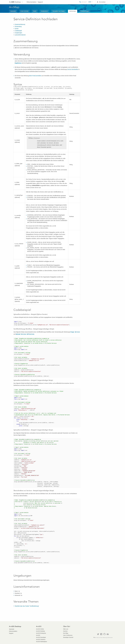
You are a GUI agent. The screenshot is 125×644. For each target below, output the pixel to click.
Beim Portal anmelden (35, 76)
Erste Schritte (24, 11)
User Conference (68, 635)
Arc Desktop (15, 2)
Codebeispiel (18, 31)
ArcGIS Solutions (41, 639)
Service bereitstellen (73, 69)
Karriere (65, 631)
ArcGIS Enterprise (41, 633)
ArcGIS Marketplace (42, 642)
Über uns (66, 629)
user (90, 2)
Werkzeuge (73, 11)
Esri (112, 2)
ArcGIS (38, 635)
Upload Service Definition (25, 334)
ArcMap (14, 7)
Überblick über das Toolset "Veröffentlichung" (27, 606)
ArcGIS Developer (41, 637)
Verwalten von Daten (59, 11)
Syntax (17, 29)
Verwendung (18, 26)
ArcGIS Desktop (40, 631)
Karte (35, 11)
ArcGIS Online (40, 629)
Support (40, 2)
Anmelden (102, 2)
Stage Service (75, 332)
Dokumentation (32, 2)
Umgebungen (18, 33)
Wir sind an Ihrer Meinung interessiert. (104, 638)
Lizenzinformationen (20, 35)
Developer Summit (68, 637)
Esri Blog (66, 633)
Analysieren (44, 11)
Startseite (13, 11)
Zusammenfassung (20, 24)
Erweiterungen (85, 11)
